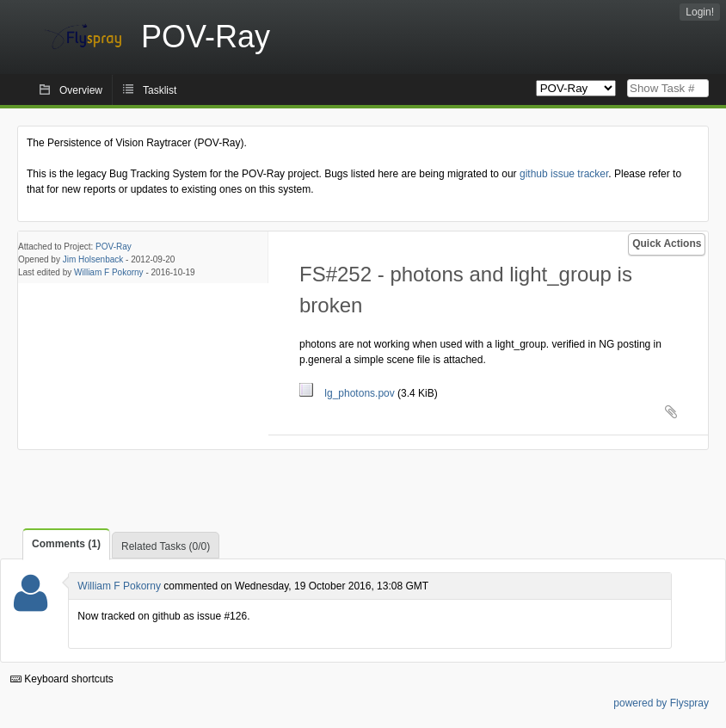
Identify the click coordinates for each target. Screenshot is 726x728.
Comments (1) (66, 544)
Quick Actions (667, 244)
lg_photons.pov (348, 393)
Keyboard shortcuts (62, 679)
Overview (81, 90)
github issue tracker (564, 174)
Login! (700, 12)
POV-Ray (114, 247)
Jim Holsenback (93, 259)
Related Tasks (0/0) (166, 546)
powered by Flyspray (661, 703)
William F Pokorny (109, 272)
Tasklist (160, 90)
